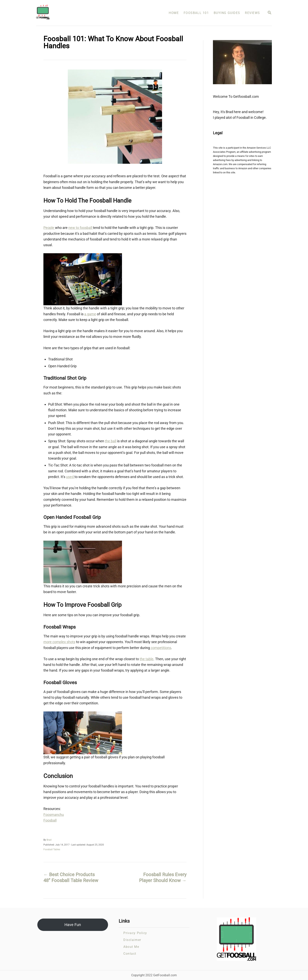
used (70, 477)
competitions (160, 648)
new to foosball (81, 228)
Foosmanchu (54, 815)
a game (90, 314)
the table (147, 659)
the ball (111, 441)
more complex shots (59, 642)
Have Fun (73, 925)
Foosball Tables (52, 849)
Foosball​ (50, 820)
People (49, 228)
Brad (49, 840)
